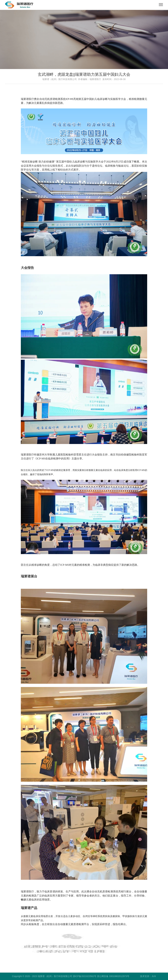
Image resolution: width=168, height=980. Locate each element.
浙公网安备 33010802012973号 (113, 976)
